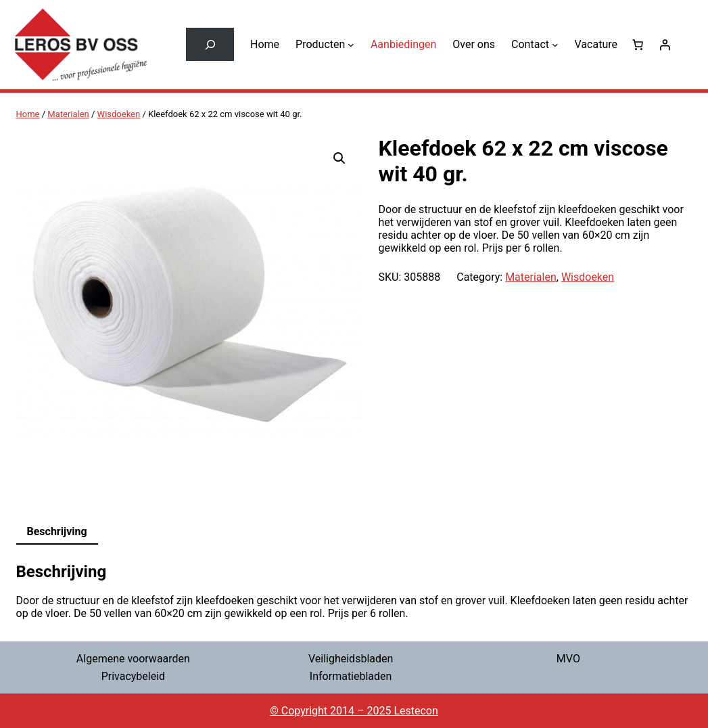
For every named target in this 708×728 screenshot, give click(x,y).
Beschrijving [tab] (57, 531)
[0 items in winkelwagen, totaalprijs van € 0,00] (638, 45)
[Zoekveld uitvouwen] (210, 44)
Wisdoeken (119, 114)
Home (28, 114)
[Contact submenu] (555, 45)
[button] (339, 158)
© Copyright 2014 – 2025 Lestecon (354, 711)
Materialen (68, 114)
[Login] (665, 45)
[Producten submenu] (351, 45)
